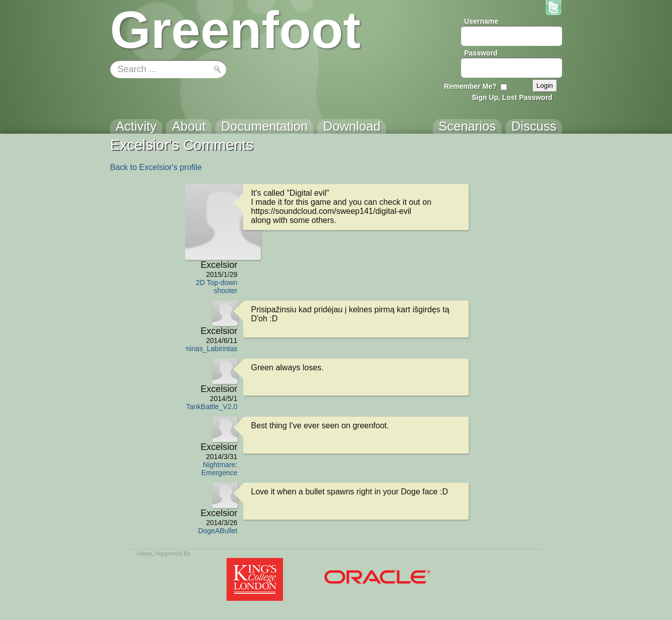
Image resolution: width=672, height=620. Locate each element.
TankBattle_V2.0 (212, 407)
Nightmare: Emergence (219, 469)
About (144, 553)
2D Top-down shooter (216, 287)
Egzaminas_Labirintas (203, 349)
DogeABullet (218, 531)
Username (481, 21)
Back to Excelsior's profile (156, 167)
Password (481, 53)
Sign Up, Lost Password (512, 97)
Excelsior (219, 265)
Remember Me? (470, 86)
